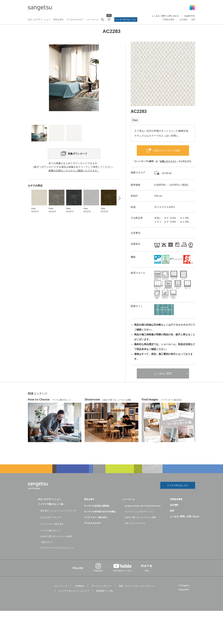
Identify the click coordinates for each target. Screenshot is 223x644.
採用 (193, 20)
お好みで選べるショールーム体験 (56, 545)
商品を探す (59, 20)
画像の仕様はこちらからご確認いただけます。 (74, 199)
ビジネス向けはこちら (126, 20)
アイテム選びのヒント (51, 539)
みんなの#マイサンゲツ (51, 526)
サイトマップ (61, 595)
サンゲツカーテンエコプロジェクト (57, 557)
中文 (193, 16)
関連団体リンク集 (105, 600)
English (188, 16)
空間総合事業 (168, 20)
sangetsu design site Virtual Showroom (143, 515)
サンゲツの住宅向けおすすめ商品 (100, 520)
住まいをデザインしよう (39, 20)
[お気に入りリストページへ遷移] (109, 20)
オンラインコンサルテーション (139, 520)
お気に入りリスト (168, 169)
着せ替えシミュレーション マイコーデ (58, 520)
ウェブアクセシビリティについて (74, 600)
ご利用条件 (79, 595)
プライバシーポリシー (102, 595)
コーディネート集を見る (52, 533)
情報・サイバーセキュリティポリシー (137, 595)
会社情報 (183, 20)
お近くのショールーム (135, 532)
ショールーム (92, 20)
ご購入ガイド (47, 551)
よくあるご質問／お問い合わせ (165, 16)
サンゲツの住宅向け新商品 (97, 515)
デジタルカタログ (75, 20)
